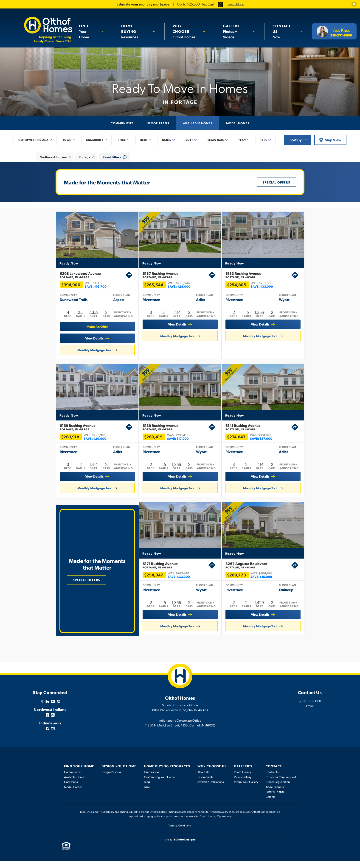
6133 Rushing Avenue (265, 278)
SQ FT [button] (189, 140)
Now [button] (284, 31)
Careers (271, 804)
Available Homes (198, 123)
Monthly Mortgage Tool (88, 353)
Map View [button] (330, 140)
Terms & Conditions (180, 832)
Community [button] (95, 140)
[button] (354, 4)
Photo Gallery (243, 779)
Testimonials (205, 784)
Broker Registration (278, 789)
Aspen (112, 303)
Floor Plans (158, 123)
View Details (87, 342)
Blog (147, 789)
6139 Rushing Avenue (176, 433)
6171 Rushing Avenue (172, 573)
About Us (203, 779)
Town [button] (67, 140)
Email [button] (310, 712)
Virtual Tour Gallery (246, 789)
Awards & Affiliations (211, 789)
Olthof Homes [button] (186, 31)
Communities (122, 123)
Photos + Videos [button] (236, 31)
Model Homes (238, 123)
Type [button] (264, 140)
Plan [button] (242, 140)
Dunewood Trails (67, 303)
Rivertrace (151, 303)
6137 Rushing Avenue (176, 278)
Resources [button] (135, 31)
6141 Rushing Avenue (265, 433)
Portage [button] (85, 157)
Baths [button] (167, 140)
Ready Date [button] (216, 140)
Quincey (289, 598)
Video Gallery (243, 784)
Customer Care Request (281, 784)
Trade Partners (275, 794)
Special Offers (276, 182)
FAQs (147, 794)
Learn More (236, 4)
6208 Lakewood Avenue (86, 278)
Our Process (152, 779)
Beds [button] (144, 140)
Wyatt (291, 303)
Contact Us (273, 779)
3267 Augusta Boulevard (262, 573)
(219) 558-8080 (310, 708)
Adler (201, 303)
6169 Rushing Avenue (86, 433)
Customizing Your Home (159, 784)
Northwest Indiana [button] (33, 140)
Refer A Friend (275, 798)
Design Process (111, 779)
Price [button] (122, 140)
